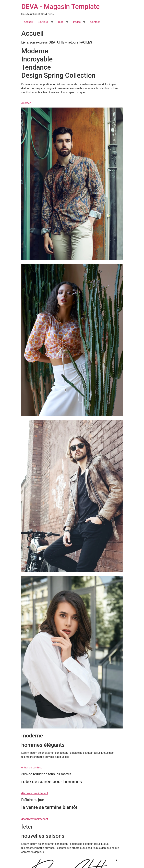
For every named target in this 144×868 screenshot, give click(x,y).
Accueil (28, 22)
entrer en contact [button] (32, 768)
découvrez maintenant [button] (35, 793)
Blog (61, 22)
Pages (77, 22)
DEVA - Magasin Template (61, 7)
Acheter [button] (26, 103)
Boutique (43, 22)
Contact (95, 22)
